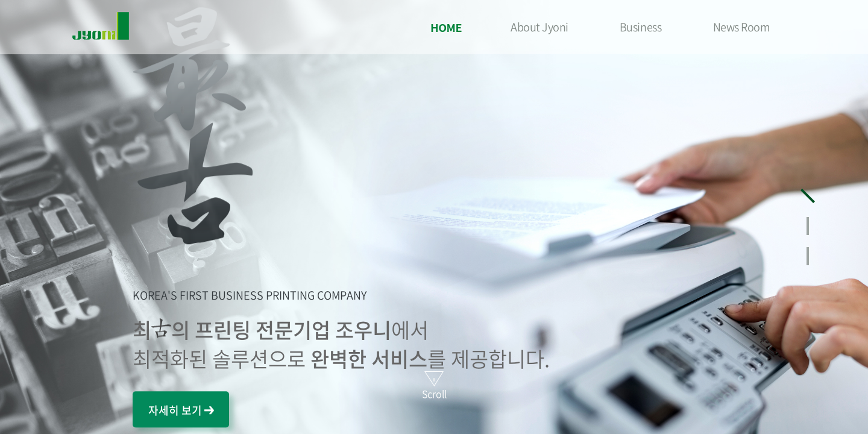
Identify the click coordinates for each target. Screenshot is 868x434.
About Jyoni (539, 27)
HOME (446, 27)
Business (640, 27)
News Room (742, 27)
